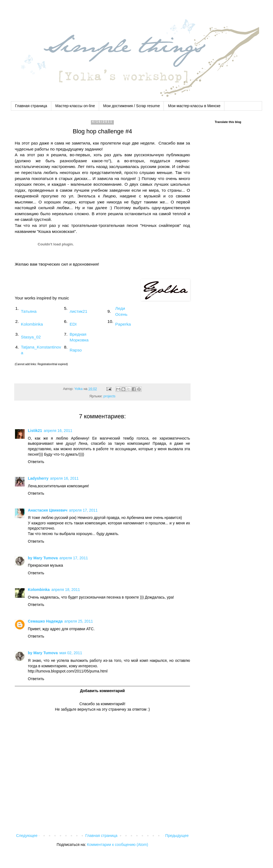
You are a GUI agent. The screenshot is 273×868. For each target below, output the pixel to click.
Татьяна (29, 311)
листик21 (78, 311)
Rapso (76, 350)
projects (109, 396)
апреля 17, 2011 (83, 510)
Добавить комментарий (102, 691)
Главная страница (31, 106)
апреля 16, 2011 (58, 431)
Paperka (123, 324)
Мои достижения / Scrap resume (132, 106)
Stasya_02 (31, 337)
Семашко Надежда (45, 621)
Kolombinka (32, 324)
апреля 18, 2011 (66, 590)
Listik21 (35, 431)
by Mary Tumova (43, 558)
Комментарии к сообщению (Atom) (118, 845)
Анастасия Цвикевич (48, 510)
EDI (73, 324)
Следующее (27, 836)
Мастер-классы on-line (75, 106)
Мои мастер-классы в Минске (194, 106)
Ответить (36, 462)
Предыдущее (177, 836)
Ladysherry (38, 478)
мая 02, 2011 (71, 653)
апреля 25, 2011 (79, 621)
